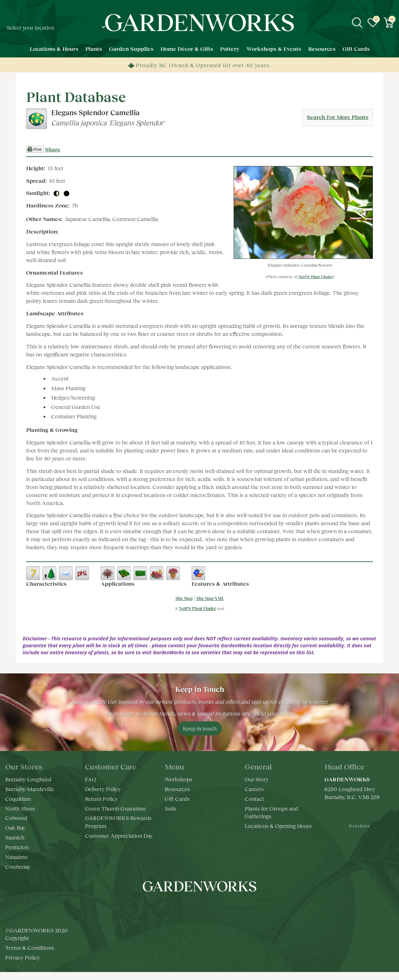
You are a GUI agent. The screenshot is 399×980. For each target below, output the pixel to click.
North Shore (20, 808)
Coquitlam (18, 799)
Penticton (17, 847)
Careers (254, 789)
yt (206, 907)
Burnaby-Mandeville (30, 789)
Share (53, 149)
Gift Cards (177, 799)
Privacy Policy (22, 957)
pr (220, 907)
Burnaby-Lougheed (28, 779)
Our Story (257, 779)
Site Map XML (210, 598)
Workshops (178, 779)
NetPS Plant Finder (315, 276)
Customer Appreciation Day (119, 835)
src (357, 23)
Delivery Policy (103, 789)
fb (179, 907)
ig (193, 907)
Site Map (184, 598)
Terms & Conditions (30, 947)
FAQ (91, 779)
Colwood (16, 818)
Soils (170, 808)
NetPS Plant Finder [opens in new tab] (197, 608)
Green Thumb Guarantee (115, 808)
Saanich (15, 837)
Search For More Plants (338, 117)
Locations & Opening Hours (278, 826)
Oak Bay (15, 827)
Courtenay (18, 866)
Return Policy (101, 799)
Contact (254, 799)
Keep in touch (200, 728)
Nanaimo (16, 857)
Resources (177, 789)
